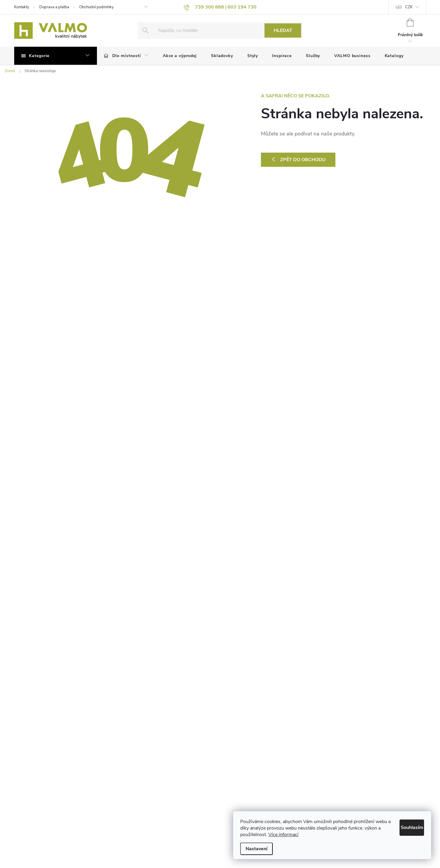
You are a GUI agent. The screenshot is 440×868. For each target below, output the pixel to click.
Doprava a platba (54, 7)
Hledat (283, 30)
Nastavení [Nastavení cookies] (256, 849)
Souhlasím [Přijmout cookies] (405, 826)
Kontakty (22, 7)
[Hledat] (220, 30)
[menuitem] (126, 56)
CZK (409, 7)
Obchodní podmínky (96, 7)
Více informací (317, 835)
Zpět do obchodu (303, 160)
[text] (220, 7)
